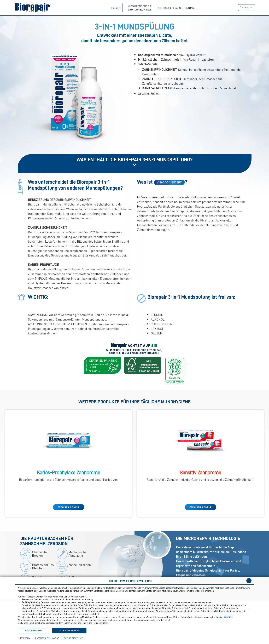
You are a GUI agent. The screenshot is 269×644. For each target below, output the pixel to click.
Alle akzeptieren (69, 630)
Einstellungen (33, 630)
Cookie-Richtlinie (73, 638)
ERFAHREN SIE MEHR (69, 507)
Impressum (24, 638)
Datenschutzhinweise (47, 638)
